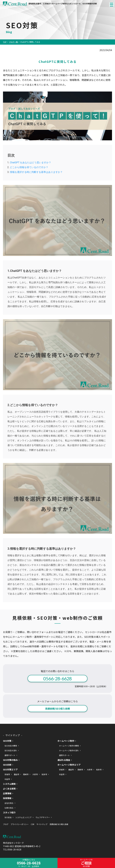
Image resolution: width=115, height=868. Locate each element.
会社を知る (9, 803)
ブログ (6, 824)
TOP (5, 42)
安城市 (7, 774)
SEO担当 (8, 817)
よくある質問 (9, 789)
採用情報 (7, 798)
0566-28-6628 (57, 679)
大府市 (35, 774)
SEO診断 (7, 765)
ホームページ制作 (66, 741)
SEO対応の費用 (11, 746)
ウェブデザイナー (43, 817)
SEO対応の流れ (11, 751)
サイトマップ (42, 824)
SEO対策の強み (10, 760)
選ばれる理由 (64, 760)
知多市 (44, 774)
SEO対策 (7, 741)
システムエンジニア (24, 817)
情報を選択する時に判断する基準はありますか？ (36, 172)
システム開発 (9, 784)
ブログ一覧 (13, 42)
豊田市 (16, 774)
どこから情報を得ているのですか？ (29, 167)
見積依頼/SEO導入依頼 (57, 709)
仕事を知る (9, 808)
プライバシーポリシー (20, 824)
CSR (33, 824)
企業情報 (7, 793)
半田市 (7, 779)
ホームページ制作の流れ (69, 751)
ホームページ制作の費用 (69, 746)
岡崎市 (26, 774)
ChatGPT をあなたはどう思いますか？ (30, 163)
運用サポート (10, 755)
